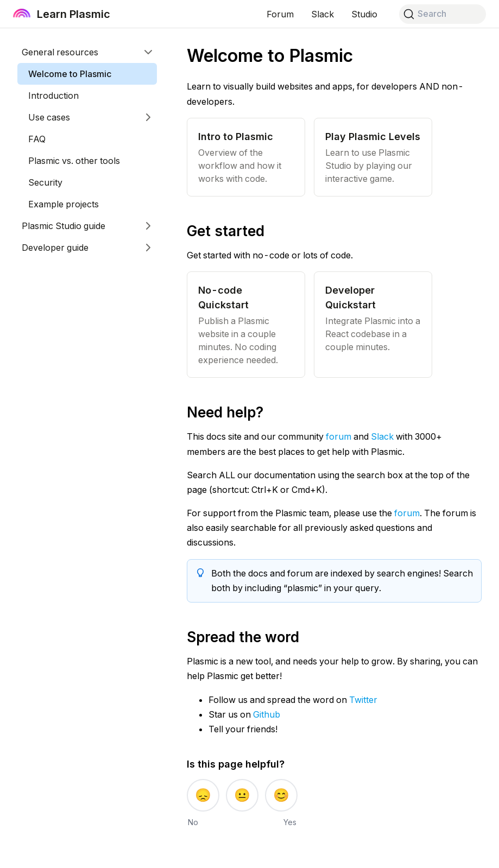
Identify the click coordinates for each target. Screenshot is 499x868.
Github (267, 714)
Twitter (363, 700)
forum (339, 436)
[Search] (443, 14)
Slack (382, 436)
